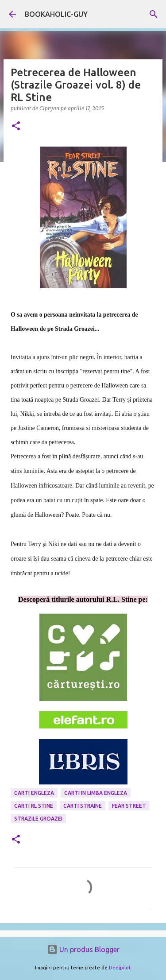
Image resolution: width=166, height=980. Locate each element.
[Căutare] (154, 14)
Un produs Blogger (83, 949)
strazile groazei (38, 819)
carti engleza (34, 793)
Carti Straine (83, 806)
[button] (16, 126)
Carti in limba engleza (96, 793)
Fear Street (129, 806)
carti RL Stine (34, 806)
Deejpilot (120, 968)
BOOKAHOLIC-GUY (56, 14)
